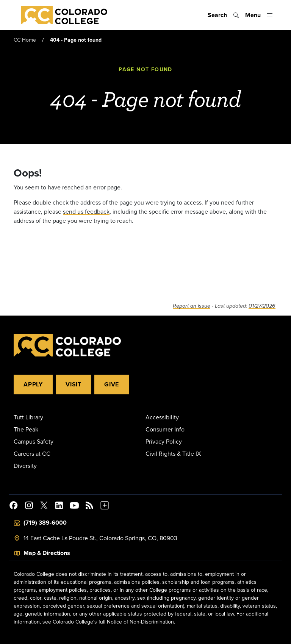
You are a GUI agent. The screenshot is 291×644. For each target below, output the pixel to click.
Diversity (25, 466)
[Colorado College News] (89, 506)
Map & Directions (47, 553)
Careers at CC (32, 453)
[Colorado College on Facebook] (14, 506)
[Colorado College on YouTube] (74, 506)
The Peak (26, 429)
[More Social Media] (105, 506)
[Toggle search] (223, 15)
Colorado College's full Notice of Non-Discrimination (113, 622)
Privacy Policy (164, 441)
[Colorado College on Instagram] (29, 506)
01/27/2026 (262, 306)
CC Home (25, 40)
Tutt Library (28, 417)
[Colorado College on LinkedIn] (59, 506)
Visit (74, 384)
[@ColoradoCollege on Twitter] (44, 506)
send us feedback (86, 211)
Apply (33, 384)
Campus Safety (34, 441)
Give (112, 384)
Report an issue (192, 306)
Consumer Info (165, 429)
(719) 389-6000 (45, 523)
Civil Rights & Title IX (173, 453)
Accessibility (162, 417)
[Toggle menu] (259, 15)
